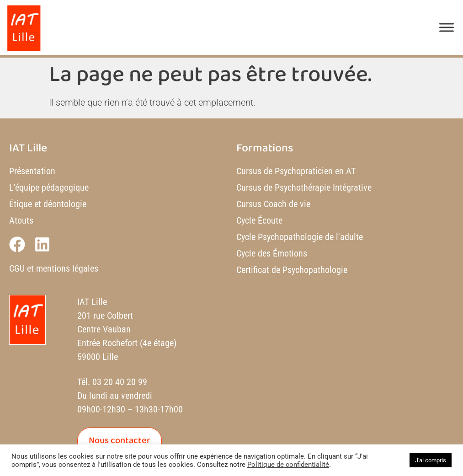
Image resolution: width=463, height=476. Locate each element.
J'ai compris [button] (431, 460)
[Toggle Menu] (447, 27)
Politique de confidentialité (288, 465)
